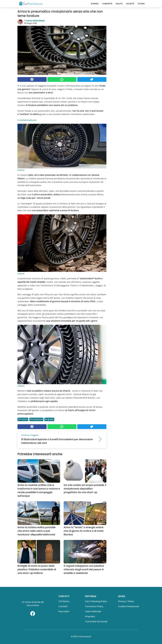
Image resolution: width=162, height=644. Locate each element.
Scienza (95, 4)
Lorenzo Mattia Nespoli (35, 21)
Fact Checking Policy (96, 601)
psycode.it (64, 611)
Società (130, 4)
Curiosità (107, 4)
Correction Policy (94, 606)
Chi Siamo (64, 601)
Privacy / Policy (126, 601)
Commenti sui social (96, 621)
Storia (141, 4)
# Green (49, 419)
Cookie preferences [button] (129, 606)
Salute (119, 4)
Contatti (63, 606)
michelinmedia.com (28, 120)
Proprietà (90, 616)
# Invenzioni (36, 419)
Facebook (21, 170)
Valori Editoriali (93, 611)
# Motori (23, 419)
